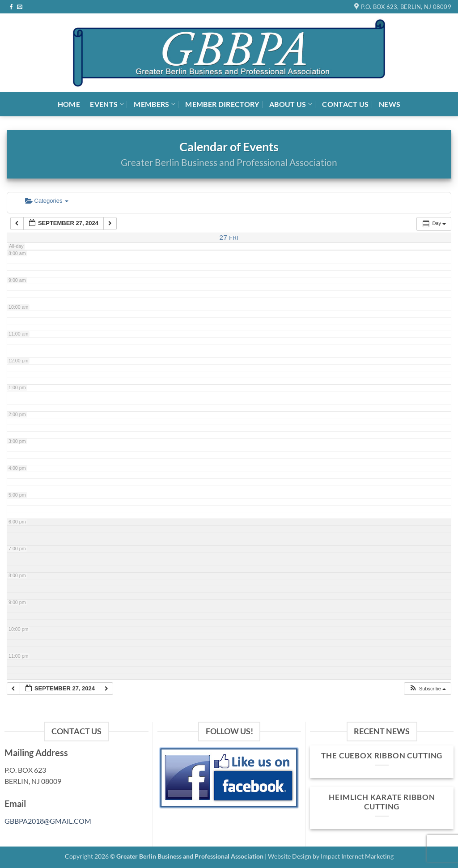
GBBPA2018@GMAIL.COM (48, 821)
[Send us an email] (20, 7)
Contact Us (345, 104)
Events (107, 104)
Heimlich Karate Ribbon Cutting (382, 802)
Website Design (290, 856)
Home (69, 104)
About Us (291, 104)
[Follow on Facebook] (11, 7)
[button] (427, 689)
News (390, 104)
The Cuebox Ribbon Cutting (382, 756)
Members (155, 104)
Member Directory (222, 104)
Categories (47, 201)
